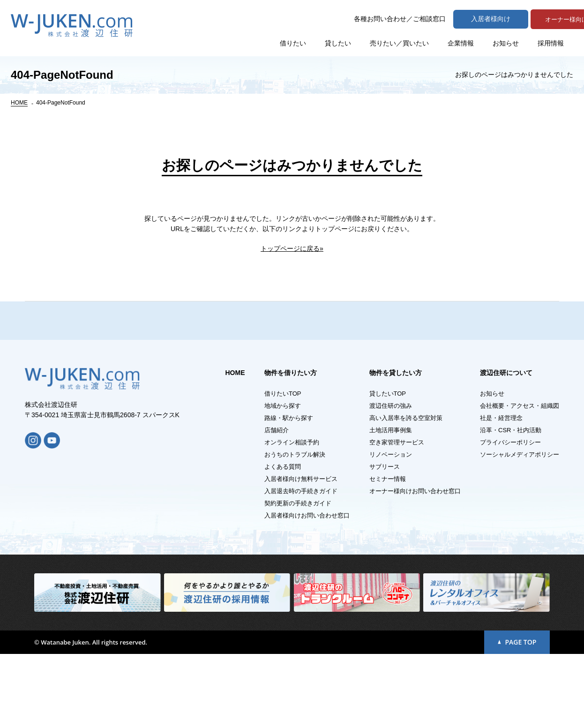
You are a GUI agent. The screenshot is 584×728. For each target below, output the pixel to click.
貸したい (338, 42)
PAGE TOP (517, 716)
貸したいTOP (388, 468)
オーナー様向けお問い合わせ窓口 (415, 565)
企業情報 (461, 42)
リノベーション (391, 529)
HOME (19, 103)
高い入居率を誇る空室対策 (406, 492)
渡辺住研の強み (391, 480)
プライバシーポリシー (510, 516)
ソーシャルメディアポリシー (520, 529)
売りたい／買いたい (399, 42)
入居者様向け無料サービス (301, 553)
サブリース (385, 541)
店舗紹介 (277, 504)
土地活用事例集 (391, 504)
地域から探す (283, 480)
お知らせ (506, 42)
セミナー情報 (388, 553)
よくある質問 (283, 541)
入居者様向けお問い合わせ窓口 (307, 589)
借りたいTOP (283, 468)
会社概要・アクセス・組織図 (520, 480)
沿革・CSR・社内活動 (511, 504)
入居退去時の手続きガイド (301, 565)
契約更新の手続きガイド (298, 577)
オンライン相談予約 (292, 516)
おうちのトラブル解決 (295, 529)
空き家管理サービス (397, 516)
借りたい (293, 42)
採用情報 (551, 42)
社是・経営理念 (501, 492)
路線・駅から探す (289, 492)
